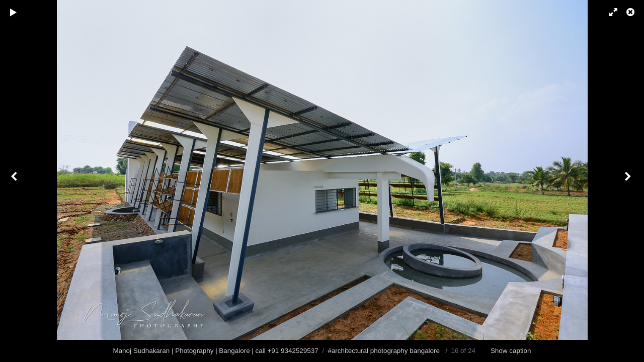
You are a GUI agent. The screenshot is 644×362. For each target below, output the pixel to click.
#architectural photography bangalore (384, 351)
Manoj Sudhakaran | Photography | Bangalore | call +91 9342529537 (215, 351)
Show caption (511, 351)
